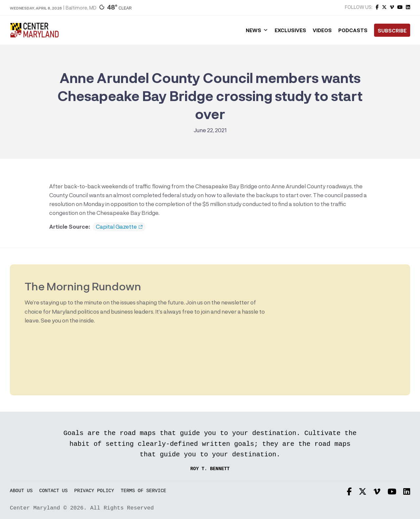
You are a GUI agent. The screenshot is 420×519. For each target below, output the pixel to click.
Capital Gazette (119, 227)
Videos (322, 30)
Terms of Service (144, 491)
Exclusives (290, 30)
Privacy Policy (94, 491)
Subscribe (392, 31)
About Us (21, 491)
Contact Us (54, 491)
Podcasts (353, 30)
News (257, 30)
